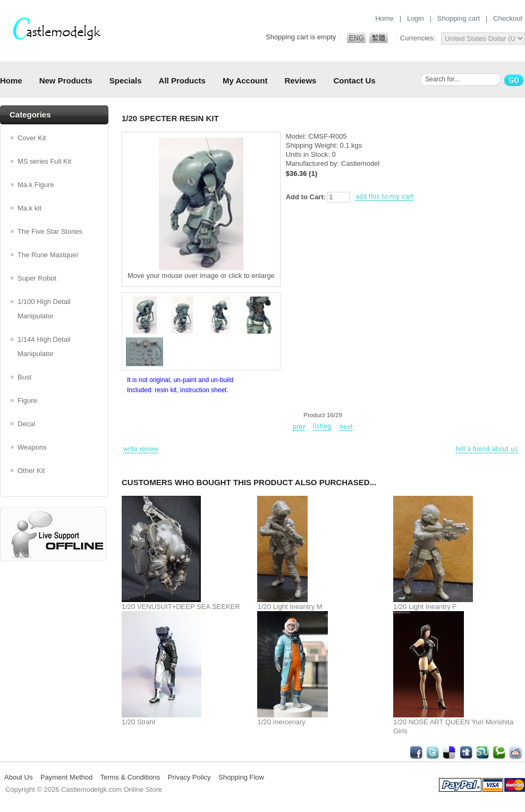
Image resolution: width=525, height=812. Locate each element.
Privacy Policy (189, 777)
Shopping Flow (241, 777)
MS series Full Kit (44, 161)
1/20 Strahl (138, 722)
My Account (245, 81)
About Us (18, 777)
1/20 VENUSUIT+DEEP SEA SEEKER (181, 607)
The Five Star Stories (50, 231)
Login (416, 18)
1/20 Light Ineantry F (425, 607)
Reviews (300, 81)
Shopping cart (459, 18)
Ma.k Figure (36, 185)
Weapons (32, 447)
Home (384, 18)
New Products (66, 81)
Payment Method (66, 777)
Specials (126, 81)
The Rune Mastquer (48, 255)
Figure (27, 400)
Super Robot (37, 278)
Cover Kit (32, 138)
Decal (26, 424)
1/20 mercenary (281, 722)
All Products (182, 81)
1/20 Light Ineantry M (290, 607)
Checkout (508, 18)
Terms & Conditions (130, 777)
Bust (24, 377)
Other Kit (31, 471)
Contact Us (354, 81)
